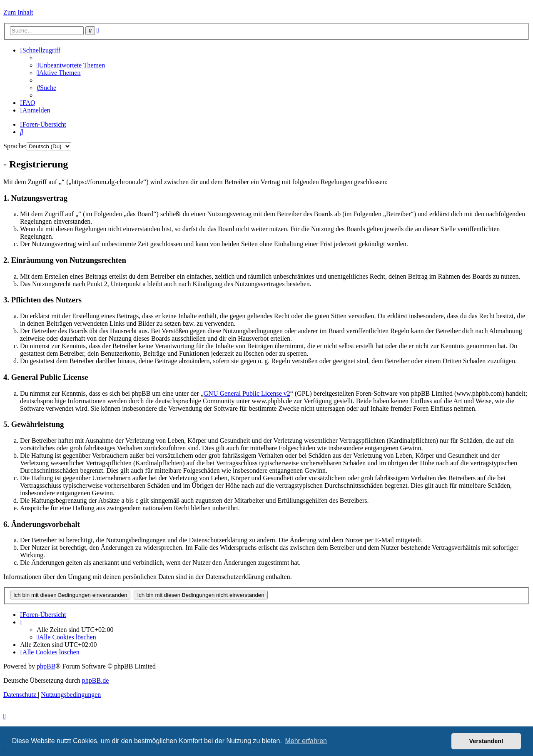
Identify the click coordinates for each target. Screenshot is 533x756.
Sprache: (15, 146)
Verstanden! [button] (486, 741)
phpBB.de (95, 680)
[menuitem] (71, 65)
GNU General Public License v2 (247, 393)
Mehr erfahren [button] (306, 741)
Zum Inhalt (18, 12)
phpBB (46, 666)
